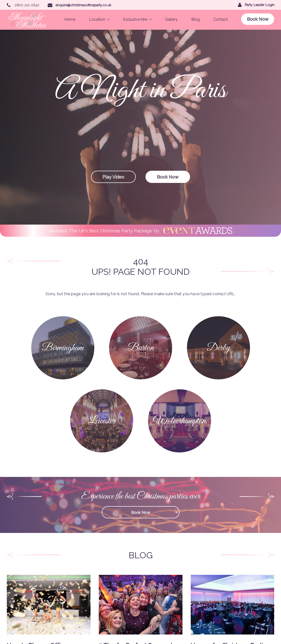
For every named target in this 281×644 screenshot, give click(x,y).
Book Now (258, 19)
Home (70, 19)
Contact (221, 19)
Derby (111, 576)
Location (99, 19)
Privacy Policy (87, 606)
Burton (81, 576)
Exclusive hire (137, 19)
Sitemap (82, 614)
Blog (195, 19)
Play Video (113, 177)
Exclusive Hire (87, 591)
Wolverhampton (119, 584)
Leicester (83, 584)
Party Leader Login (105, 628)
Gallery (171, 19)
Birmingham (116, 568)
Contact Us (115, 599)
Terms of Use (117, 606)
